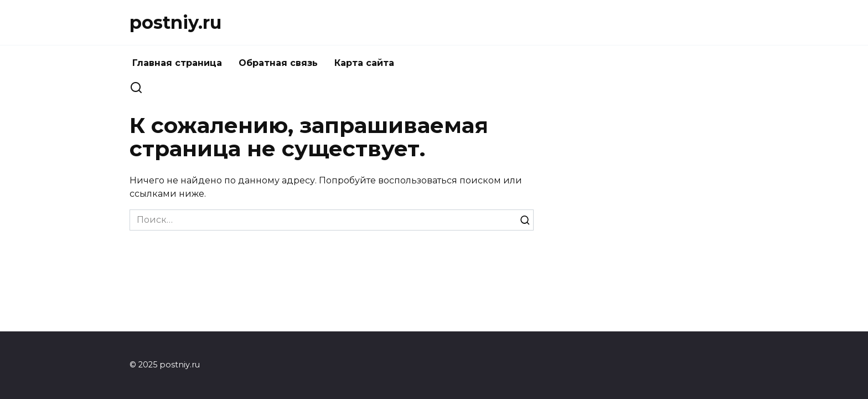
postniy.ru (175, 22)
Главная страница (177, 63)
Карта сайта (364, 63)
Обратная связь (278, 63)
